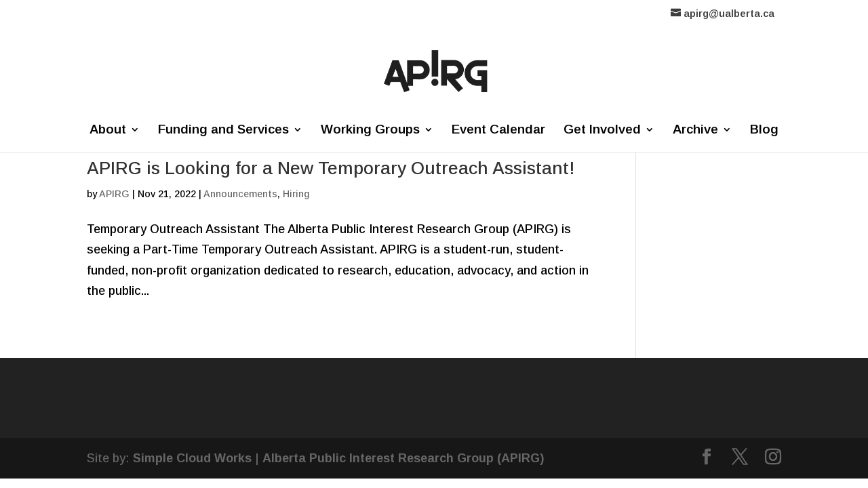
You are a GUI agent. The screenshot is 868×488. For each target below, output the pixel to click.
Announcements (240, 194)
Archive (695, 130)
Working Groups (370, 130)
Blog (764, 130)
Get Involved (602, 130)
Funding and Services (223, 130)
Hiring (296, 194)
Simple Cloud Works (192, 458)
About (108, 130)
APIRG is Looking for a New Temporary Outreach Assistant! (331, 168)
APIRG (114, 194)
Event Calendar (498, 130)
